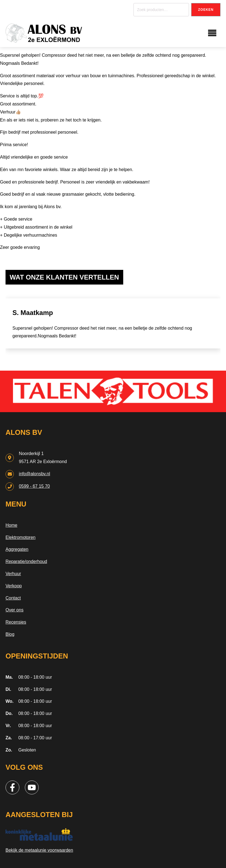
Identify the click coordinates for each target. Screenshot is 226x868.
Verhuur (13, 574)
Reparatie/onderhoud (26, 561)
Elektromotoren (21, 537)
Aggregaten (17, 549)
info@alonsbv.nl (34, 474)
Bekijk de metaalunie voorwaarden (39, 850)
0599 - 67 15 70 (34, 486)
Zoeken (206, 10)
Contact (13, 598)
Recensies (16, 622)
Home (11, 525)
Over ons (15, 610)
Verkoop (14, 586)
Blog (10, 634)
